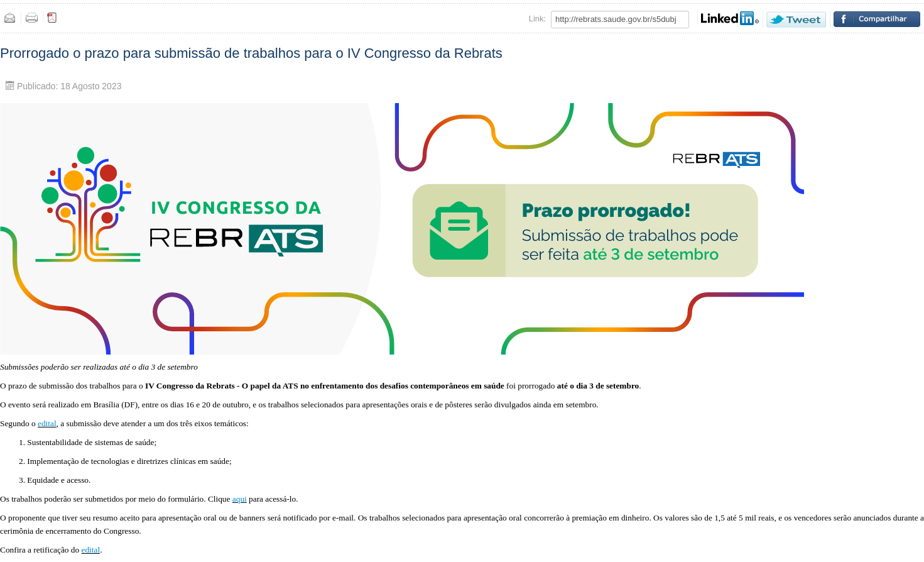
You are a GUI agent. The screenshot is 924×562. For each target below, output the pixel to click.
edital (47, 423)
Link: (537, 19)
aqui (240, 499)
